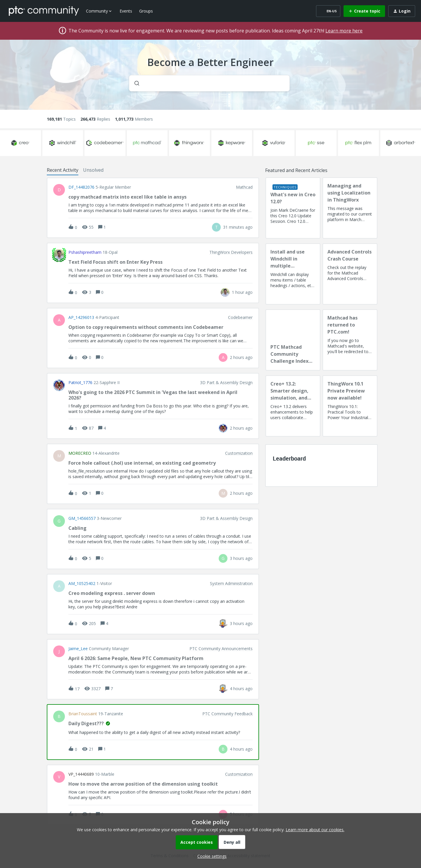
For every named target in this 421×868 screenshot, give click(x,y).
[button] (210, 856)
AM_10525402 (82, 584)
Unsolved (93, 170)
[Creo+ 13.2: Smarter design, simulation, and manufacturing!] (293, 406)
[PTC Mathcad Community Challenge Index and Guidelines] (293, 340)
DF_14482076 (81, 187)
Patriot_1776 (80, 383)
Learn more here (344, 31)
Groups (146, 11)
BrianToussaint (83, 714)
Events (126, 11)
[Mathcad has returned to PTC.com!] (350, 340)
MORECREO (80, 453)
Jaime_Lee (78, 649)
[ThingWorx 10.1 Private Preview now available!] (350, 406)
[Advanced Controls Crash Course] (350, 274)
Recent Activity (63, 170)
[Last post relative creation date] (238, 227)
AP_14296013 (81, 317)
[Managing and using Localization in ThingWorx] (350, 208)
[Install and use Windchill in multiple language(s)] (293, 274)
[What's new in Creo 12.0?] (293, 208)
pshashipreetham (85, 252)
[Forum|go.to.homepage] (44, 11)
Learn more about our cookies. (315, 830)
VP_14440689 (81, 774)
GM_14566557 (82, 518)
